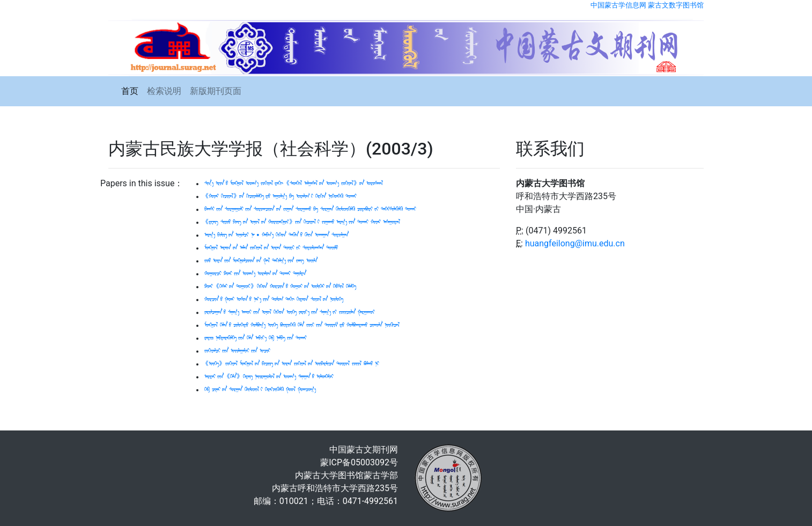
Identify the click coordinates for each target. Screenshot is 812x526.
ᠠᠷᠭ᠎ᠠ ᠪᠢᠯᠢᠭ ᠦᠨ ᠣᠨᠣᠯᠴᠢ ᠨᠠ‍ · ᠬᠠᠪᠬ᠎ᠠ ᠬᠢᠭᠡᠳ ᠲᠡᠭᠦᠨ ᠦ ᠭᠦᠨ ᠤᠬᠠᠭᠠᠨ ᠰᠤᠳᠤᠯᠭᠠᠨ (276, 235)
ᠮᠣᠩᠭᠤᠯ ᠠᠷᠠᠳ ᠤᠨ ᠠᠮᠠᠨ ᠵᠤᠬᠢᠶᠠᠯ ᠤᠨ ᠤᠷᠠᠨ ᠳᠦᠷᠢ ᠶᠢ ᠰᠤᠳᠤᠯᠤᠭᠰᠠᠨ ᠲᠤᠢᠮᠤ (271, 248)
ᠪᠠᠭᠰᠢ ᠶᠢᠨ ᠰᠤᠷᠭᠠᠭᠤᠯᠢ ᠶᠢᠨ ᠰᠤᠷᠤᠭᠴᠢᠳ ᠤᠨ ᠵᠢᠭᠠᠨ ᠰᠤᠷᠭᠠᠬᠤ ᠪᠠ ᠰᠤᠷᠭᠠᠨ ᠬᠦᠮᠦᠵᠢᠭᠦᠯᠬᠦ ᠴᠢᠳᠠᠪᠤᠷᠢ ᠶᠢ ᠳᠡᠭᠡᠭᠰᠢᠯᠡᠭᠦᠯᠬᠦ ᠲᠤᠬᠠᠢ (310, 209)
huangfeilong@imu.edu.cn (575, 243)
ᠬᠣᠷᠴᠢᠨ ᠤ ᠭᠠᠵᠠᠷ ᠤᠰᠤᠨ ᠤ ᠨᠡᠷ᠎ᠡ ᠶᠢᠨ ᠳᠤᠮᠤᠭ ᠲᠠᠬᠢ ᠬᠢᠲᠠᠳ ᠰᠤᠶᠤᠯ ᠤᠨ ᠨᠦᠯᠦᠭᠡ (274, 299)
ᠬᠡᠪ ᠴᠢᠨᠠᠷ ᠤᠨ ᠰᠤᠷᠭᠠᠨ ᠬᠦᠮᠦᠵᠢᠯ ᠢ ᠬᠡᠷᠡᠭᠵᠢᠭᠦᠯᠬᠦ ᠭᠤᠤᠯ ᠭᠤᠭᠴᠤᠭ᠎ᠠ (260, 390)
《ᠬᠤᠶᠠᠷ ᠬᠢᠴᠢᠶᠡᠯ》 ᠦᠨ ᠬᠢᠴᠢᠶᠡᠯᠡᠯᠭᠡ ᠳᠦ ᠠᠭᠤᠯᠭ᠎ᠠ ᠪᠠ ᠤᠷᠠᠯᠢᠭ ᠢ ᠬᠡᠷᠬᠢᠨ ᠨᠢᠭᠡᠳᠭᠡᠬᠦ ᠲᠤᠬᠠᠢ (280, 196)
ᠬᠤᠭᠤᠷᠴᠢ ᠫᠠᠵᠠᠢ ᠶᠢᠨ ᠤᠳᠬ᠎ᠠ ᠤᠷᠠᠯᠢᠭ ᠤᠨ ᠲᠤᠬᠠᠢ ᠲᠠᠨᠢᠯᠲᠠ (255, 274)
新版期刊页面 (216, 91)
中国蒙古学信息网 (618, 5)
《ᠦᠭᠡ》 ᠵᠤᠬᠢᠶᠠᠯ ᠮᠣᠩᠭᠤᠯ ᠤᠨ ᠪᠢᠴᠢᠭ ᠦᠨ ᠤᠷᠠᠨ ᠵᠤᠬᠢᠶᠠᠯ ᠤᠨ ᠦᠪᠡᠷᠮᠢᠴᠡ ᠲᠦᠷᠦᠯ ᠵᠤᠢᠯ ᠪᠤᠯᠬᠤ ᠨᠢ (292, 364)
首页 (130, 91)
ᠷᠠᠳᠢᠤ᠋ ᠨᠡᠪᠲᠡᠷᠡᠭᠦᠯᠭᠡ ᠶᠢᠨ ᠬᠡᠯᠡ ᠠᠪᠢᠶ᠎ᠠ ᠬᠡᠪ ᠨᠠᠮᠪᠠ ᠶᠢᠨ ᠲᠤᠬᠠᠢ (256, 338)
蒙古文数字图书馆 (676, 5)
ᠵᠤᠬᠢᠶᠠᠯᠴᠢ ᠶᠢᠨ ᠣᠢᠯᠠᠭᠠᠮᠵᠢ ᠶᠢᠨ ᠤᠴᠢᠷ (237, 351)
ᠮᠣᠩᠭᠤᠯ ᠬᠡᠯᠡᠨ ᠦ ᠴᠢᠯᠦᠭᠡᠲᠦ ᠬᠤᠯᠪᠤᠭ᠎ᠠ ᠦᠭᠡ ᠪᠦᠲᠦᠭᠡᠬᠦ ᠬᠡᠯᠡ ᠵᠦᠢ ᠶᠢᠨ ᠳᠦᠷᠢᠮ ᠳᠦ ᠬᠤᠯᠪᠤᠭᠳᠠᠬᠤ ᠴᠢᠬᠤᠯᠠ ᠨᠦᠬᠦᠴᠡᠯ (302, 325)
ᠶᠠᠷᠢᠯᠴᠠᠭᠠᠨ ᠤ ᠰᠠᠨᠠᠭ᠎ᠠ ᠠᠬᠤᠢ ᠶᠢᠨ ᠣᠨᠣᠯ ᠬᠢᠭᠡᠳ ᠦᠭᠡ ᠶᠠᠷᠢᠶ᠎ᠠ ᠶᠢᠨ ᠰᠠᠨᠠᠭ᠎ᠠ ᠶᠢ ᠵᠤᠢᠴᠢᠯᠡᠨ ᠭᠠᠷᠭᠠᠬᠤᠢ (290, 312)
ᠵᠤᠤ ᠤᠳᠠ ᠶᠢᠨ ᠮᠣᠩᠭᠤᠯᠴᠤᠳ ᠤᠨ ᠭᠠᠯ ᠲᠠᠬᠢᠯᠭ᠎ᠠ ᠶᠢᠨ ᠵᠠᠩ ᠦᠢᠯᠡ (261, 261)
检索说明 (164, 91)
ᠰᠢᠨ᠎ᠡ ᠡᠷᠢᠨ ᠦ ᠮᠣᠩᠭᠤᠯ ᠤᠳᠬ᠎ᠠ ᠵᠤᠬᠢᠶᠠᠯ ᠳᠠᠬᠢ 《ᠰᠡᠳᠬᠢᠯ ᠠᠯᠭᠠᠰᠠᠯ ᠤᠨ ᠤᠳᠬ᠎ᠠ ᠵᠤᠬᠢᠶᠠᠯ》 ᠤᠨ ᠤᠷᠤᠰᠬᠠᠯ (294, 184)
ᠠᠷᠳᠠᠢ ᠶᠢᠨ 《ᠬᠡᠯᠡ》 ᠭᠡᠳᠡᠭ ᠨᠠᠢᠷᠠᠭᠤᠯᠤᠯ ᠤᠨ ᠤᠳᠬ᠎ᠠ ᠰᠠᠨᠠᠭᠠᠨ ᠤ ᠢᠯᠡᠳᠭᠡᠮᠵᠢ (269, 377)
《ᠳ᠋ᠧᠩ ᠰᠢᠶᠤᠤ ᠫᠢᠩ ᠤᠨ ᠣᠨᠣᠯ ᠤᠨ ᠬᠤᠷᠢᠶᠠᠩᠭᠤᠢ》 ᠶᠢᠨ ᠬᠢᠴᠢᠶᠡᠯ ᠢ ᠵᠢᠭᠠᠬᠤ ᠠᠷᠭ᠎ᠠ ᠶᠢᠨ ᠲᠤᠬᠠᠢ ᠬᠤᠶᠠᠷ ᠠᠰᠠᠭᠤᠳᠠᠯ (302, 222)
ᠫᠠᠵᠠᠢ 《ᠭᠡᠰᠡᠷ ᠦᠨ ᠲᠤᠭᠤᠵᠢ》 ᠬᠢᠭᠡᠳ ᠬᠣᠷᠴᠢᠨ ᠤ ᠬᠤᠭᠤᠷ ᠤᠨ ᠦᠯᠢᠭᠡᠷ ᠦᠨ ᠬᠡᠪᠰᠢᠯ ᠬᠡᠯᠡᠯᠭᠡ (280, 287)
